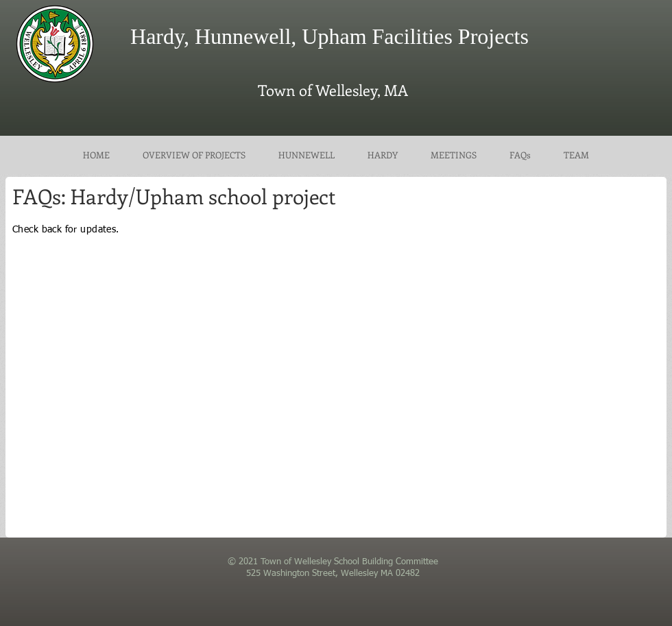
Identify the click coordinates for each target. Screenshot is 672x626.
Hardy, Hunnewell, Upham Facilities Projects (329, 36)
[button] (454, 155)
